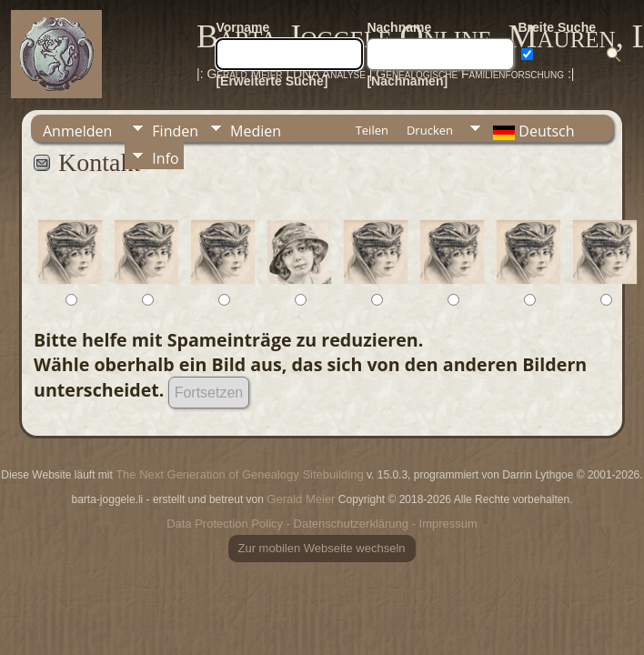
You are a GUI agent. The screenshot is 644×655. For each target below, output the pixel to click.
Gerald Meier (301, 499)
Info (165, 158)
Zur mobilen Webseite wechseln (322, 548)
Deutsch (532, 131)
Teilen (372, 130)
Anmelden (77, 131)
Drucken (430, 130)
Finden (175, 131)
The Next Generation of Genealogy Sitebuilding (239, 474)
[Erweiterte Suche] (272, 81)
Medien (256, 131)
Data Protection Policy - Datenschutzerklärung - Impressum (322, 524)
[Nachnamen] (407, 81)
